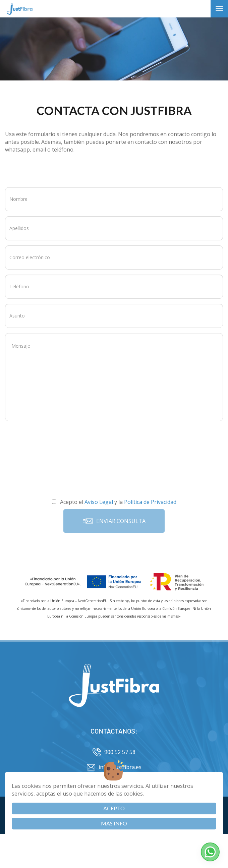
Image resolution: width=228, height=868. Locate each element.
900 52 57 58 (114, 752)
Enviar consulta (114, 521)
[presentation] (114, 441)
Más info (114, 823)
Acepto (114, 808)
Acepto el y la (114, 502)
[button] (210, 852)
